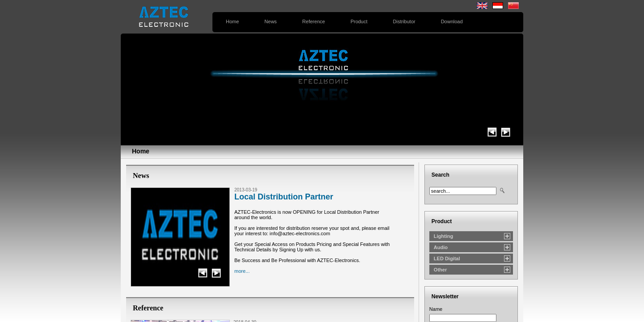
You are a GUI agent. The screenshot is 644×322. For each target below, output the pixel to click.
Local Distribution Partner (284, 197)
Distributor (404, 21)
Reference (314, 21)
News (271, 21)
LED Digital (447, 258)
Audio (441, 247)
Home (232, 21)
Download (452, 21)
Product (359, 21)
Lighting (443, 236)
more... (242, 271)
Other (440, 270)
